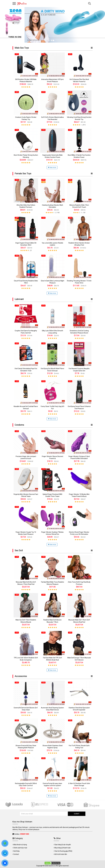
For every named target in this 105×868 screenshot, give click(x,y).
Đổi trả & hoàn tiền (61, 854)
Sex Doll (19, 550)
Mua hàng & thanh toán (63, 848)
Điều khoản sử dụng (20, 845)
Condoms (19, 425)
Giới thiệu (16, 851)
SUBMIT (77, 814)
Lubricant (19, 299)
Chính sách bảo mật (20, 848)
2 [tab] (53, 40)
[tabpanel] (52, 25)
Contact (16, 854)
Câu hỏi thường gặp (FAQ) (63, 851)
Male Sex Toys (22, 48)
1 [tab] (52, 40)
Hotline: (22, 834)
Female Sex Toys (23, 174)
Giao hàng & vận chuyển (63, 845)
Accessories (21, 676)
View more (52, 167)
